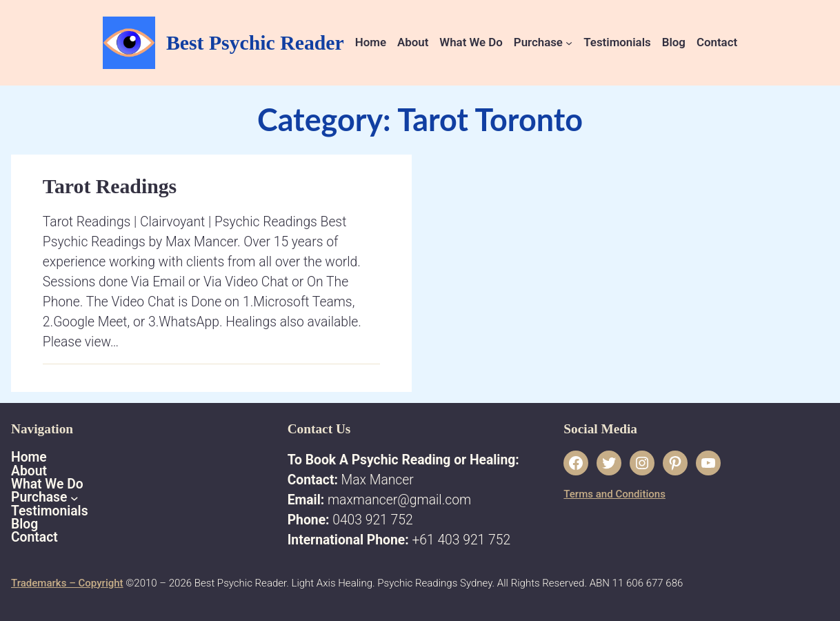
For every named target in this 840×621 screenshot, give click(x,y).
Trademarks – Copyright (67, 583)
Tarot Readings (110, 186)
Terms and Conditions (614, 494)
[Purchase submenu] (569, 43)
